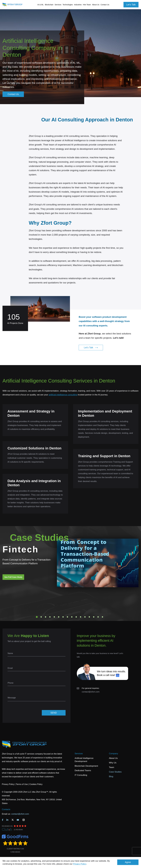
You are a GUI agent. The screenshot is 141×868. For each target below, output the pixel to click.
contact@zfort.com (91, 692)
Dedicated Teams (83, 770)
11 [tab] (81, 617)
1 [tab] (37, 617)
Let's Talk (131, 5)
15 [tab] (98, 617)
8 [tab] (67, 617)
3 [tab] (46, 617)
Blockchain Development (86, 766)
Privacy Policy (80, 864)
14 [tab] (94, 617)
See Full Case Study (13, 577)
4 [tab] (50, 617)
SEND (54, 713)
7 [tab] (63, 617)
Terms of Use (22, 784)
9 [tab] (72, 617)
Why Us (113, 763)
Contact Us (105, 5)
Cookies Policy (36, 784)
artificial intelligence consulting (63, 395)
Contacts (6, 809)
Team (112, 767)
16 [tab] (102, 617)
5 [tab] (54, 617)
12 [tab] (85, 617)
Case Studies (115, 772)
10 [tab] (76, 617)
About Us (113, 758)
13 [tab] (89, 617)
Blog (111, 776)
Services (79, 754)
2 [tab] (41, 617)
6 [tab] (59, 617)
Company (114, 754)
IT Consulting (81, 775)
